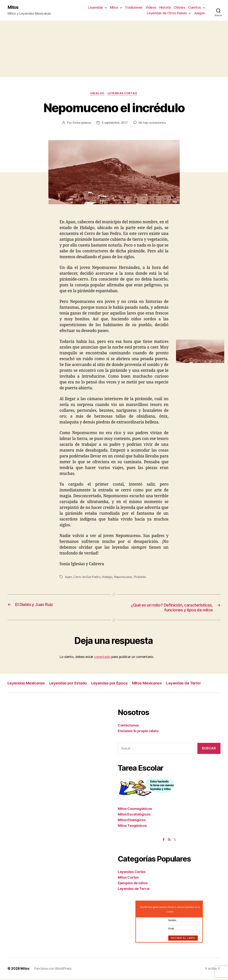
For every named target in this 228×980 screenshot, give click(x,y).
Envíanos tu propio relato (138, 732)
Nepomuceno (124, 577)
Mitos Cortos (128, 878)
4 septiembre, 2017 (115, 123)
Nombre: (172, 921)
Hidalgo (97, 94)
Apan (68, 577)
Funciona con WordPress (53, 969)
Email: (171, 929)
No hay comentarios (153, 123)
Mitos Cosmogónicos (135, 809)
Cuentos (195, 8)
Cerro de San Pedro (87, 577)
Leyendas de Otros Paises (167, 13)
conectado (102, 658)
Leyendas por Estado (70, 684)
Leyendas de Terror (189, 684)
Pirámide (141, 577)
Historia (165, 8)
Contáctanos (128, 726)
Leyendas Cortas (123, 94)
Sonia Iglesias (81, 123)
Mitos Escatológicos (134, 815)
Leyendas (96, 8)
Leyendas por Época (112, 684)
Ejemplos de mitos (133, 884)
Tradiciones (134, 8)
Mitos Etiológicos (132, 821)
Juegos (199, 13)
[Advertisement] (114, 49)
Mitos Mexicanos (151, 684)
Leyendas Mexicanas (27, 684)
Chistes (180, 8)
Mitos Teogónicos (132, 826)
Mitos (13, 8)
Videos (151, 8)
